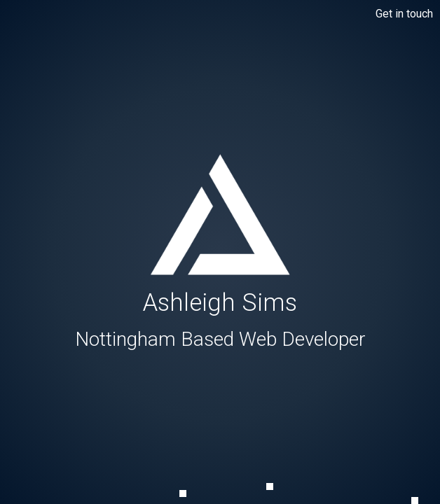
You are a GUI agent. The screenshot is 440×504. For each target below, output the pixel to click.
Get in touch (404, 14)
